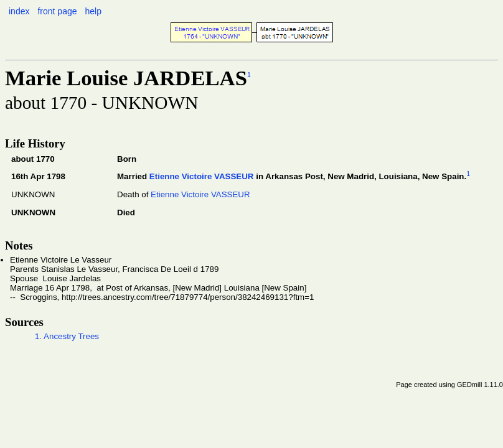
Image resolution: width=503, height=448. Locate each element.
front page (57, 11)
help (93, 11)
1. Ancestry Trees (67, 336)
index (19, 11)
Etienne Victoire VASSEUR (202, 177)
